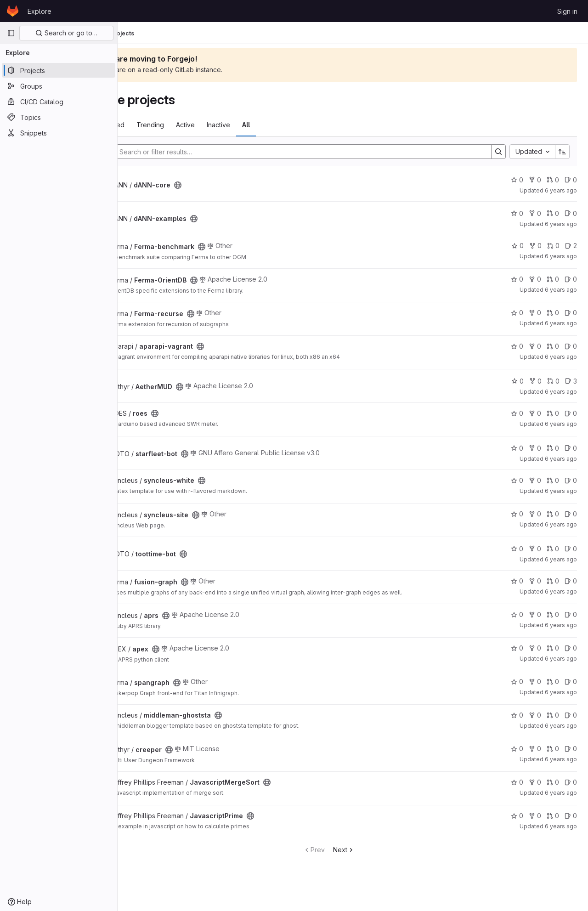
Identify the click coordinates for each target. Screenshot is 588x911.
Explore (40, 11)
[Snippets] (59, 133)
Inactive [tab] (267, 125)
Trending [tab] (198, 125)
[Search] (322, 152)
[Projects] (59, 70)
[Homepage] (13, 11)
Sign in (567, 11)
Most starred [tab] (154, 125)
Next (368, 850)
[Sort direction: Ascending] (562, 152)
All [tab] (294, 125)
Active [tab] (234, 125)
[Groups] (59, 86)
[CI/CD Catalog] (59, 102)
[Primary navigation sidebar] (11, 33)
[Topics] (59, 117)
